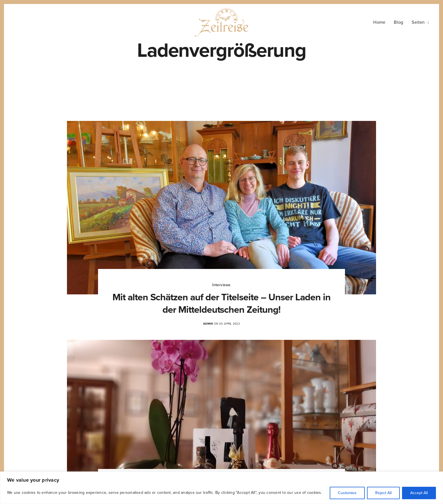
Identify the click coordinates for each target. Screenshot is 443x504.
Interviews (221, 285)
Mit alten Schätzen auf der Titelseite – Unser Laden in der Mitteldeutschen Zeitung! (221, 304)
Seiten (418, 22)
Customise (347, 493)
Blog (399, 22)
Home (379, 22)
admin (208, 324)
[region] (221, 488)
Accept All (419, 493)
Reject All (383, 493)
